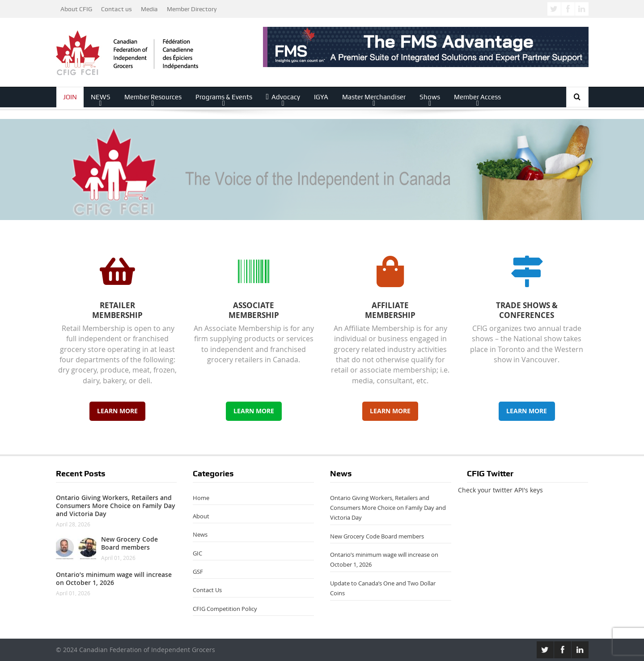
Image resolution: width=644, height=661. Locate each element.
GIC (197, 553)
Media (149, 9)
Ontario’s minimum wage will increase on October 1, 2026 (114, 578)
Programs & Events (224, 97)
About (201, 516)
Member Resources (153, 97)
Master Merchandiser (374, 97)
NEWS (101, 97)
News (200, 534)
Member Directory (192, 9)
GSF (198, 572)
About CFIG (76, 9)
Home (201, 498)
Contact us (117, 9)
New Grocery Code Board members (129, 543)
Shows (430, 97)
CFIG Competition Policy (225, 609)
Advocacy (283, 97)
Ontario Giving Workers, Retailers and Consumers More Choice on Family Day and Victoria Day (116, 506)
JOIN (70, 97)
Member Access (477, 97)
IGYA (321, 97)
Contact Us (207, 590)
